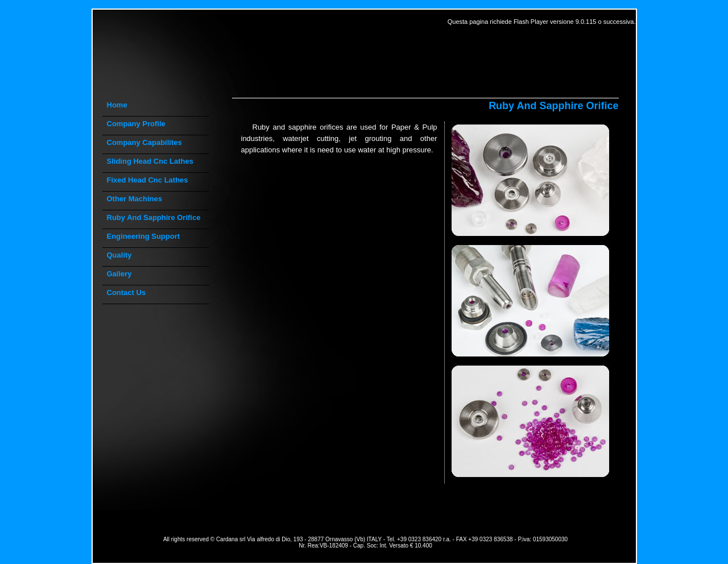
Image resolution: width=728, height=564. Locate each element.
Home (117, 105)
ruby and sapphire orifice (154, 217)
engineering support (144, 236)
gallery (119, 274)
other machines (135, 199)
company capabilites (144, 142)
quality (119, 255)
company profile (136, 124)
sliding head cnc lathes (150, 161)
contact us (127, 293)
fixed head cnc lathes (148, 180)
